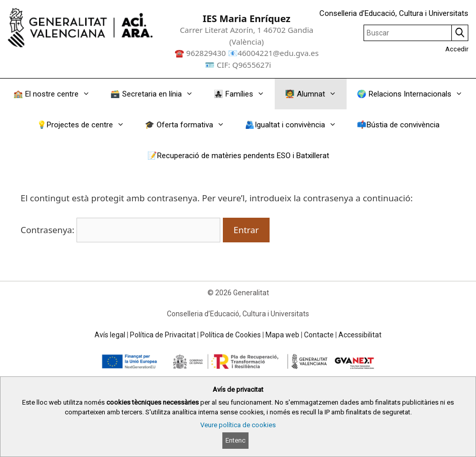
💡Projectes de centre (86, 125)
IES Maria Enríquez (247, 18)
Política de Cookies (231, 335)
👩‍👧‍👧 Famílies (244, 94)
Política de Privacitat (163, 335)
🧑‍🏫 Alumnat (316, 94)
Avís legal (110, 335)
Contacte (319, 335)
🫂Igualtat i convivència (296, 125)
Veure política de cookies (238, 425)
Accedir (457, 49)
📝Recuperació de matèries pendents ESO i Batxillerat (238, 156)
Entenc (235, 440)
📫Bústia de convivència (398, 125)
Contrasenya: (120, 230)
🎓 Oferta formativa (190, 125)
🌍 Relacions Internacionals (415, 94)
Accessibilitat (360, 335)
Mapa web (282, 335)
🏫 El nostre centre (57, 94)
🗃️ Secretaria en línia (157, 94)
